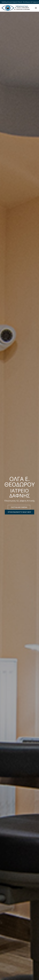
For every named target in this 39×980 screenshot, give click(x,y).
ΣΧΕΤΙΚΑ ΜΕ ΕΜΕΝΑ (19, 507)
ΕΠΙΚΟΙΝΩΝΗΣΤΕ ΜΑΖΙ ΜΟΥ (19, 512)
